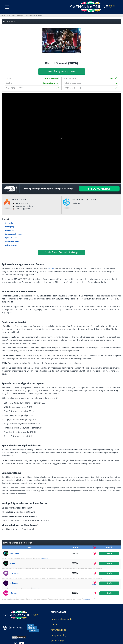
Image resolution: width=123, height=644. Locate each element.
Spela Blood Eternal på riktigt (62, 252)
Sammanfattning (12, 241)
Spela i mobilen (11, 238)
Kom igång (9, 227)
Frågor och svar (11, 245)
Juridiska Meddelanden (62, 619)
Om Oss (55, 624)
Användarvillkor (58, 630)
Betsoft (51, 268)
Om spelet (9, 223)
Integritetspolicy (59, 635)
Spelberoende (58, 641)
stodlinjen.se (44, 558)
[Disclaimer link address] (16, 628)
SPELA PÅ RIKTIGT (99, 189)
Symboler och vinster (14, 234)
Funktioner (10, 230)
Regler (94, 585)
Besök (109, 553)
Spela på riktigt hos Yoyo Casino (62, 71)
